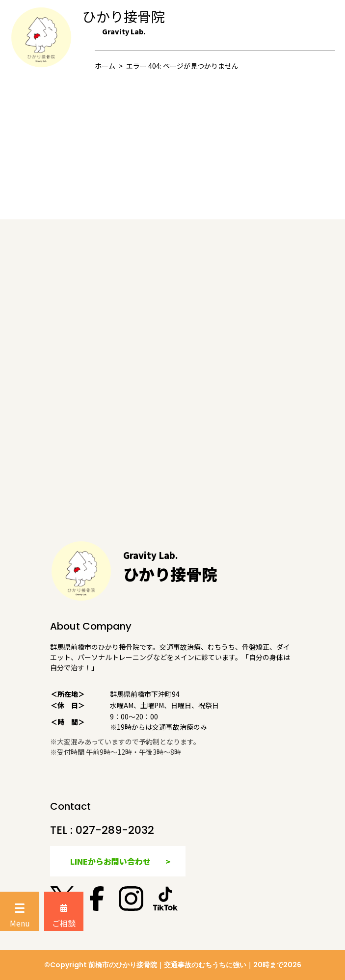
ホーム (105, 66)
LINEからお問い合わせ (110, 861)
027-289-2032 (115, 830)
